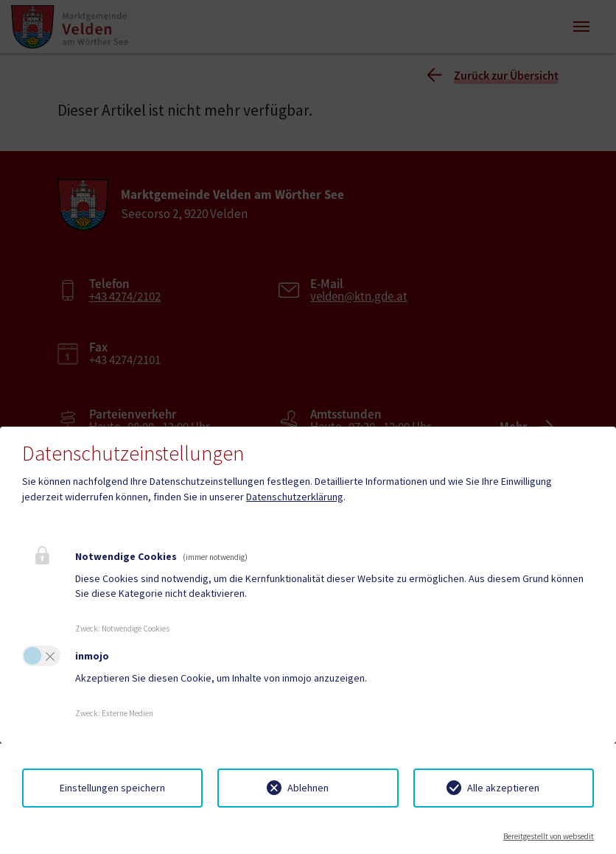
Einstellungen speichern (112, 788)
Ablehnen (308, 788)
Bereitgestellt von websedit (549, 836)
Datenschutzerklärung (295, 497)
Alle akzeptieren (503, 788)
